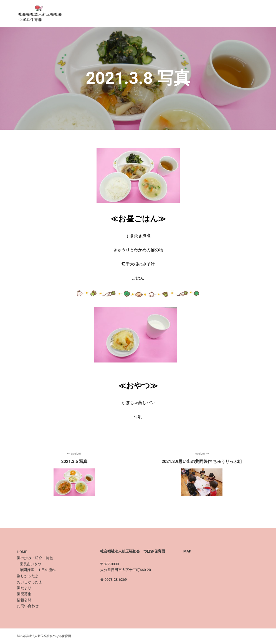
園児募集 (24, 594)
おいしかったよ (30, 582)
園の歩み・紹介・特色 (35, 558)
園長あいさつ (31, 564)
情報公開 (24, 600)
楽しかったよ (28, 576)
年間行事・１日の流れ (38, 570)
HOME (22, 552)
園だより (24, 588)
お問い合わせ (28, 606)
